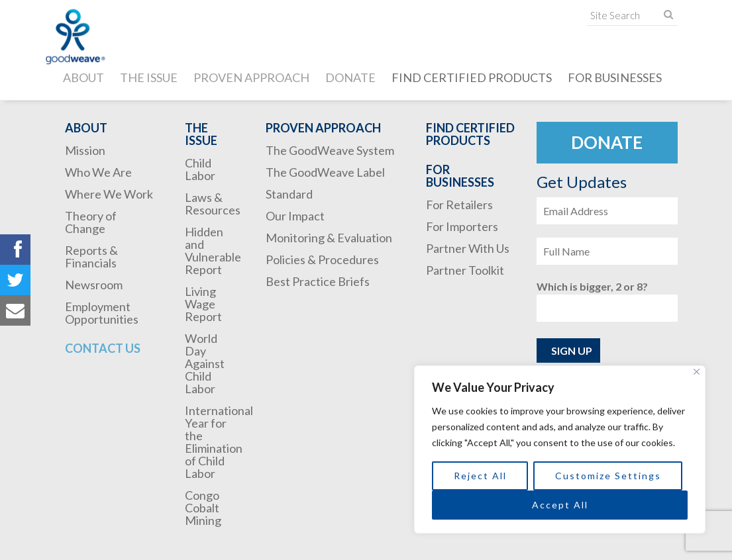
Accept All (560, 505)
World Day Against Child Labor (205, 363)
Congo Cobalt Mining (203, 508)
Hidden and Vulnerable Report (213, 251)
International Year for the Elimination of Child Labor (219, 442)
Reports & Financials (91, 257)
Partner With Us (468, 248)
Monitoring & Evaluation (329, 238)
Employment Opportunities (102, 313)
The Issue (149, 77)
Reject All (480, 476)
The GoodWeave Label (325, 172)
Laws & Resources (213, 204)
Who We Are (98, 172)
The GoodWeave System (330, 150)
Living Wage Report (203, 304)
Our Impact (295, 216)
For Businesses (615, 77)
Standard (289, 194)
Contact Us (103, 348)
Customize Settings (608, 476)
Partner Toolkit (465, 270)
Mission (85, 150)
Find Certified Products (472, 77)
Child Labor (200, 169)
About (83, 77)
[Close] (697, 372)
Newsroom (94, 285)
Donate (350, 77)
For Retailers (459, 205)
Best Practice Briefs (318, 281)
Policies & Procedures (322, 259)
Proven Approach (251, 77)
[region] (560, 449)
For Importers (462, 226)
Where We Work (109, 194)
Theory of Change (91, 222)
